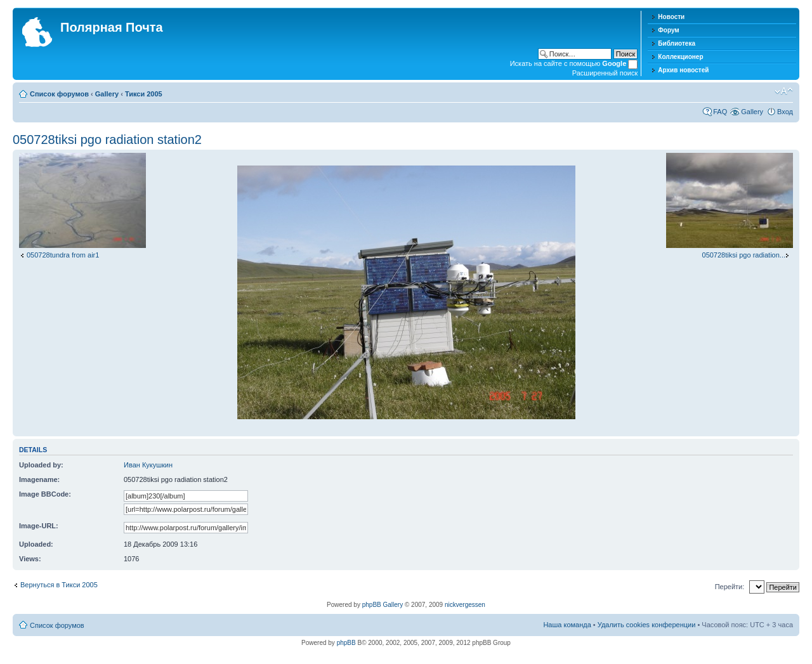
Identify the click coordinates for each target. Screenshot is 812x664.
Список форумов (59, 94)
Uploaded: (36, 544)
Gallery (107, 94)
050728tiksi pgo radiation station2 (107, 140)
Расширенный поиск (605, 73)
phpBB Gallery (383, 605)
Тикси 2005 (144, 94)
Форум (668, 30)
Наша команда (567, 625)
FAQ (720, 112)
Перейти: (730, 587)
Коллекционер (680, 57)
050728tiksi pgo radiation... (744, 255)
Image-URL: (39, 526)
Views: (30, 559)
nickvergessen (465, 605)
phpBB (346, 643)
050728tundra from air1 (63, 255)
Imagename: (39, 479)
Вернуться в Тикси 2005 (59, 585)
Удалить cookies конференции (647, 625)
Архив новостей (683, 70)
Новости (671, 17)
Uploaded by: (41, 465)
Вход (785, 112)
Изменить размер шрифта (784, 91)
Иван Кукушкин (148, 465)
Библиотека (677, 43)
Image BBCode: (45, 494)
